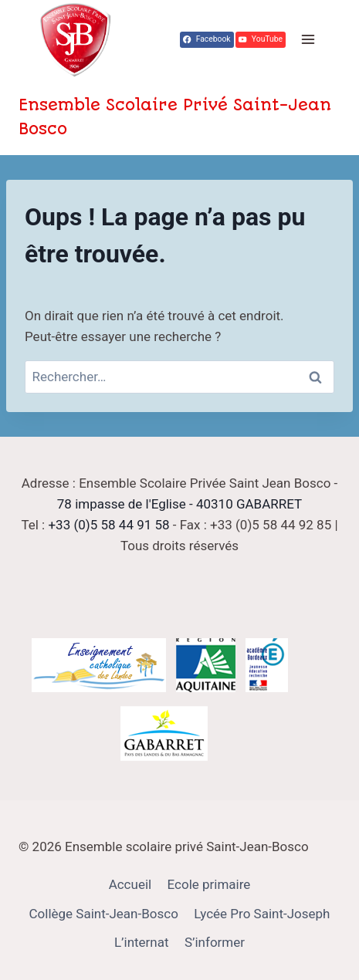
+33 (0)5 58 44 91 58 (108, 525)
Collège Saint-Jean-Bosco (104, 914)
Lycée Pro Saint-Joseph (262, 914)
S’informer (215, 942)
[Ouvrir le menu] (308, 40)
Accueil (130, 884)
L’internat (142, 942)
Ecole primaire (209, 884)
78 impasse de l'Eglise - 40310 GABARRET (179, 504)
